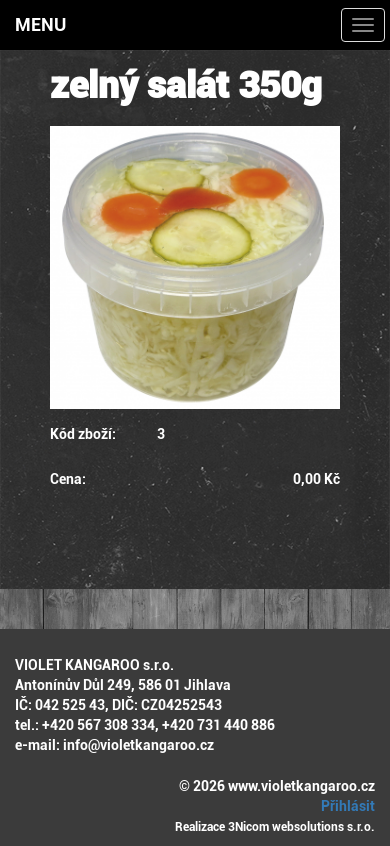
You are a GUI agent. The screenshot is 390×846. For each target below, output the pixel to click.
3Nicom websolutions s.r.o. (301, 827)
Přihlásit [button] (345, 806)
